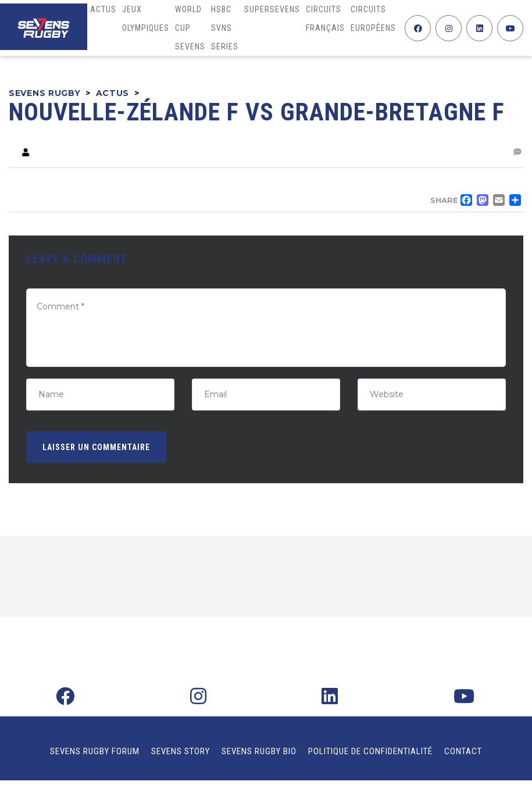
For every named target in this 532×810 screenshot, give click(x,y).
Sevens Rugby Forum (95, 751)
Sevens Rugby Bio (259, 751)
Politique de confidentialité (370, 751)
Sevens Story (181, 751)
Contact (463, 751)
